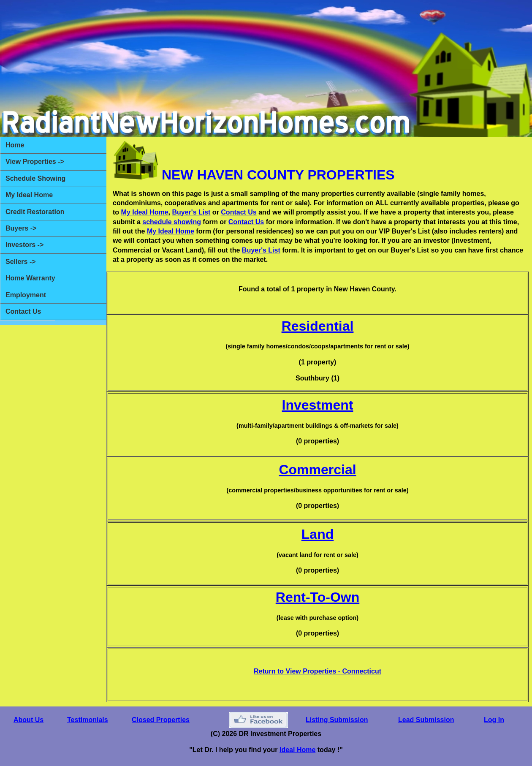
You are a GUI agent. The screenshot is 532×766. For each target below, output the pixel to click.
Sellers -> (21, 262)
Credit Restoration (35, 212)
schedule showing (172, 222)
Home (15, 145)
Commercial (317, 470)
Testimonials (88, 720)
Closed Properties (161, 720)
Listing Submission (337, 720)
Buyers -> (21, 228)
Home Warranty (30, 278)
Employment (26, 295)
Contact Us (23, 311)
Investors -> (24, 245)
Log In (494, 720)
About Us (28, 720)
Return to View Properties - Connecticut (318, 671)
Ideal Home (297, 750)
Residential (318, 326)
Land (318, 534)
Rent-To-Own (318, 597)
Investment (318, 405)
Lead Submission (426, 720)
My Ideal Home (29, 195)
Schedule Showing (35, 178)
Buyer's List (191, 212)
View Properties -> (35, 162)
